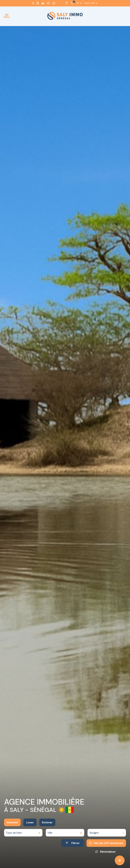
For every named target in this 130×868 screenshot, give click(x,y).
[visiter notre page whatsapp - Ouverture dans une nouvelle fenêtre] (54, 3)
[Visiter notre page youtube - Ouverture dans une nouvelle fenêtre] (43, 3)
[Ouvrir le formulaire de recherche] (73, 843)
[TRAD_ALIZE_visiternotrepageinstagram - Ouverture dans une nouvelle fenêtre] (38, 3)
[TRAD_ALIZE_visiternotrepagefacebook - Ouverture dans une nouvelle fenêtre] (33, 3)
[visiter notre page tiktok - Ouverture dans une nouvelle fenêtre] (48, 3)
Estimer (47, 823)
